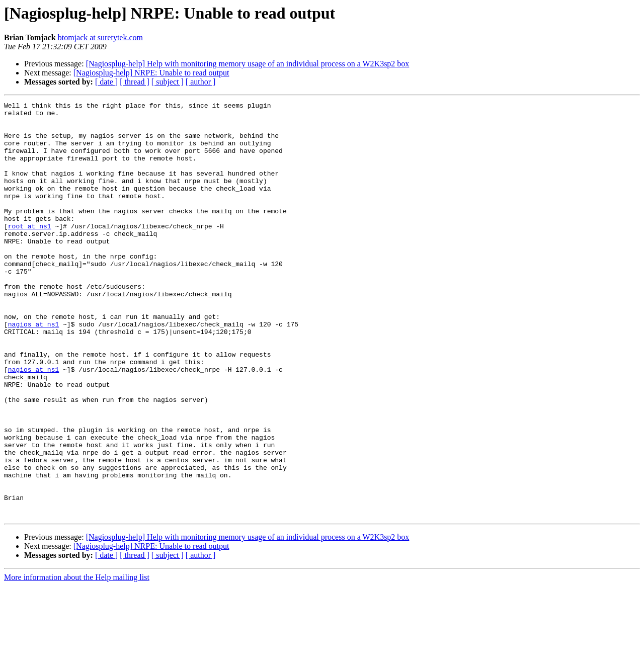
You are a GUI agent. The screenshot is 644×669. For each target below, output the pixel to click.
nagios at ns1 (33, 369)
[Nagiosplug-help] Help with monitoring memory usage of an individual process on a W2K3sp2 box (248, 64)
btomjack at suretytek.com (100, 37)
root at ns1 (30, 252)
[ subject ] (168, 82)
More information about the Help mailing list (77, 660)
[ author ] (201, 82)
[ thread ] (135, 82)
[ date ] (106, 82)
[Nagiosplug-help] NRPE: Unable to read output (151, 73)
